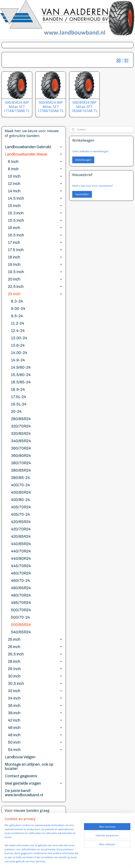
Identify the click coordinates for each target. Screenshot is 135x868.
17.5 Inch (35, 250)
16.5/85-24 (21, 382)
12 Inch (35, 184)
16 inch (35, 228)
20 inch (35, 279)
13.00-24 (19, 338)
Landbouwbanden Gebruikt (34, 147)
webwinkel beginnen (105, 855)
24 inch (35, 294)
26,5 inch (35, 654)
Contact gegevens (21, 776)
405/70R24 (21, 507)
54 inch (35, 750)
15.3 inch (35, 213)
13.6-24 (18, 345)
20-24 (16, 411)
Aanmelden (82, 194)
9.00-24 (18, 309)
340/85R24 (21, 441)
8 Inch (35, 169)
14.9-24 (18, 360)
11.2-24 (18, 323)
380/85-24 (20, 478)
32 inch (35, 691)
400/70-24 (20, 485)
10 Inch (35, 176)
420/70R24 (21, 529)
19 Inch (35, 264)
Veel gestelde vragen (34, 783)
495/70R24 (21, 603)
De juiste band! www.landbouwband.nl (24, 793)
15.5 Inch (35, 220)
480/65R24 (21, 588)
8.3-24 (17, 301)
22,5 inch (35, 286)
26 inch (35, 647)
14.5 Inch (35, 198)
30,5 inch (35, 683)
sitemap (82, 855)
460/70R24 (21, 573)
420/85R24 (21, 536)
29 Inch (35, 669)
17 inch (35, 242)
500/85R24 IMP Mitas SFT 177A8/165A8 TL (51, 107)
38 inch (35, 713)
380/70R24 (21, 463)
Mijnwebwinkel (67, 861)
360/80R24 (21, 456)
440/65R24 (21, 544)
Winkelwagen (83, 160)
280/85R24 (21, 419)
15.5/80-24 (21, 375)
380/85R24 (21, 470)
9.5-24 (17, 316)
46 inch (35, 728)
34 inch (35, 698)
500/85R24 (21, 625)
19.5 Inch (35, 272)
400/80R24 (21, 492)
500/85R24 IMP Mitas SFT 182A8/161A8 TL (84, 107)
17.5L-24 (19, 397)
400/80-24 (20, 500)
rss (90, 855)
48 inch (35, 735)
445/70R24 (21, 566)
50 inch (35, 742)
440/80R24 (21, 558)
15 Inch (35, 206)
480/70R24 (21, 595)
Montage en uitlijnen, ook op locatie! (29, 766)
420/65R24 (21, 522)
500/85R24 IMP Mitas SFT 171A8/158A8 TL (17, 107)
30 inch (35, 676)
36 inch (35, 706)
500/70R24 (21, 610)
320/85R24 (21, 434)
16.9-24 (18, 389)
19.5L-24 (19, 404)
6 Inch (35, 162)
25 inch (35, 639)
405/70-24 (20, 514)
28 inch (35, 661)
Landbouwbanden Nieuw (34, 154)
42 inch (35, 720)
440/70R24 (21, 551)
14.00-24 (19, 353)
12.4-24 (18, 331)
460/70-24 (20, 581)
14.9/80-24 (21, 367)
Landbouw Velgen (20, 757)
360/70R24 (21, 448)
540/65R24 (21, 632)
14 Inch (35, 191)
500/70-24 (20, 617)
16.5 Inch (35, 235)
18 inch (35, 257)
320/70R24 (21, 426)
